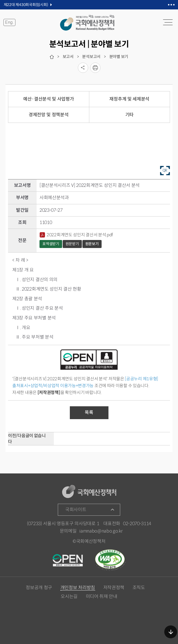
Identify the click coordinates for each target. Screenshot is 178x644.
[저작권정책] (49, 392)
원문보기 (92, 244)
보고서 (68, 57)
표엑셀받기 (51, 244)
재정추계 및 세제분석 (129, 99)
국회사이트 (76, 510)
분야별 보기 (119, 57)
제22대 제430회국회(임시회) (26, 5)
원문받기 (72, 244)
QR (165, 170)
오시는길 (69, 597)
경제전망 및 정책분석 (49, 115)
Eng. (9, 22)
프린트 (95, 68)
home (52, 57)
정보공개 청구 (39, 588)
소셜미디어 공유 (83, 68)
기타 (129, 115)
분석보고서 (91, 57)
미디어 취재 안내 (102, 597)
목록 (89, 412)
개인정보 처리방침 (78, 588)
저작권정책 (114, 588)
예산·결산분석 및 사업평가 (49, 99)
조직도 (139, 588)
